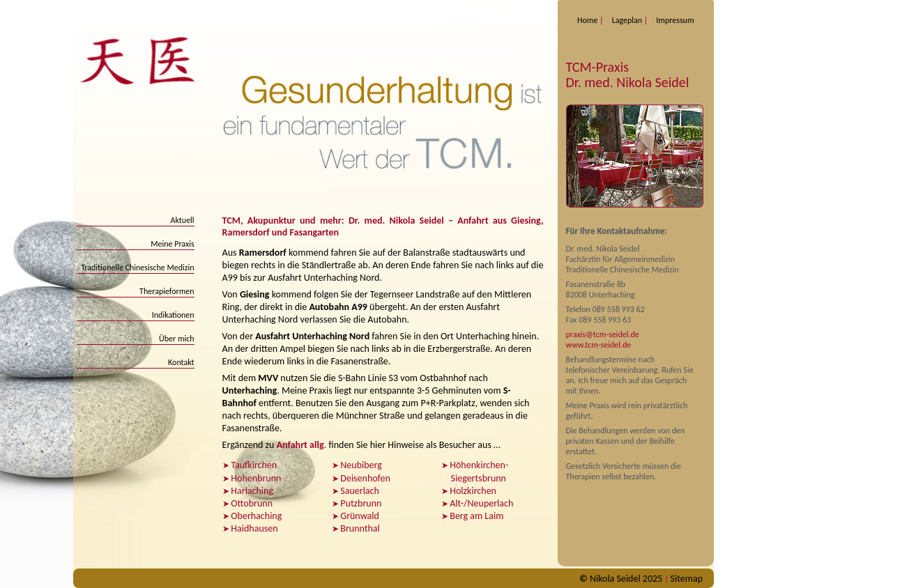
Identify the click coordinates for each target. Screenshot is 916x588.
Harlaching (252, 491)
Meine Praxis (172, 244)
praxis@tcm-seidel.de (603, 334)
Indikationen (173, 315)
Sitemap (687, 579)
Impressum (675, 20)
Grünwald (359, 516)
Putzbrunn (361, 503)
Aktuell (182, 220)
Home (587, 20)
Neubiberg (361, 465)
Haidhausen (254, 528)
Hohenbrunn (256, 478)
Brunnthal (360, 528)
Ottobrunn (252, 503)
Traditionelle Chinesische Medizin (137, 268)
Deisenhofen (365, 478)
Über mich (177, 339)
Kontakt (181, 362)
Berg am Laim (476, 516)
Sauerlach (360, 491)
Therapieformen (167, 291)
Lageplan (627, 20)
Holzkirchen (473, 491)
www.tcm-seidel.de (599, 345)
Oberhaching (256, 516)
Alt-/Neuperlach (481, 503)
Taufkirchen (254, 465)
